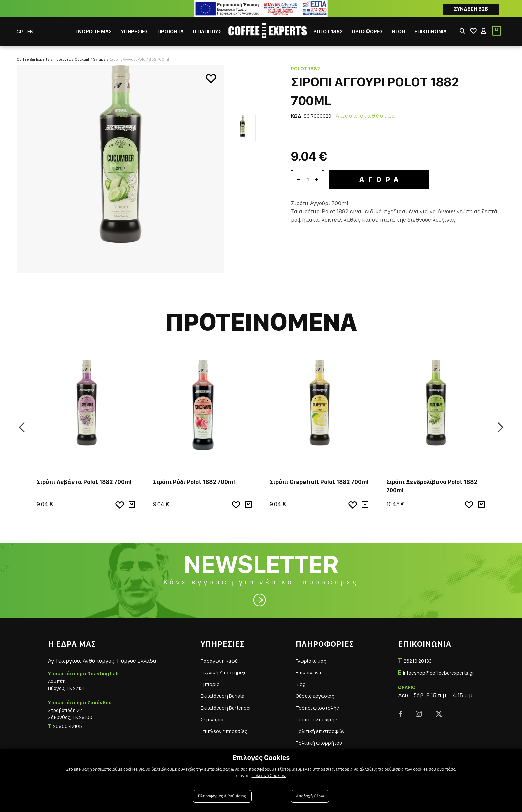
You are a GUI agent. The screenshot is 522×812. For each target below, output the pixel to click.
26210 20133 (409, 656)
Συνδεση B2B (471, 9)
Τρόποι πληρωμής (316, 715)
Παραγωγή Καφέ (216, 656)
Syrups (99, 55)
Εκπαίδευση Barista (220, 691)
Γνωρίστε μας (309, 656)
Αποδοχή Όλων (310, 796)
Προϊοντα (62, 55)
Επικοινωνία (308, 668)
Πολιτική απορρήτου (319, 738)
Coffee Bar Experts (33, 55)
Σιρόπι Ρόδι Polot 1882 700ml (194, 477)
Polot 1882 (305, 64)
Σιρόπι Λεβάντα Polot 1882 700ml (84, 477)
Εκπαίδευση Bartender (224, 703)
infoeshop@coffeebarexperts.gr (434, 668)
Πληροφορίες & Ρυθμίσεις (222, 796)
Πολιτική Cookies (269, 776)
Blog (297, 680)
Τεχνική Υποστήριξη (221, 668)
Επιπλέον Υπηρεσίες (222, 727)
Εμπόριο (206, 680)
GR (20, 31)
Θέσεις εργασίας (313, 691)
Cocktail (82, 55)
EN (30, 31)
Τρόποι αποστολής (316, 703)
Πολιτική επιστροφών (321, 727)
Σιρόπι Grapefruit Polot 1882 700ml (319, 477)
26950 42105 (67, 722)
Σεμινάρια (208, 715)
